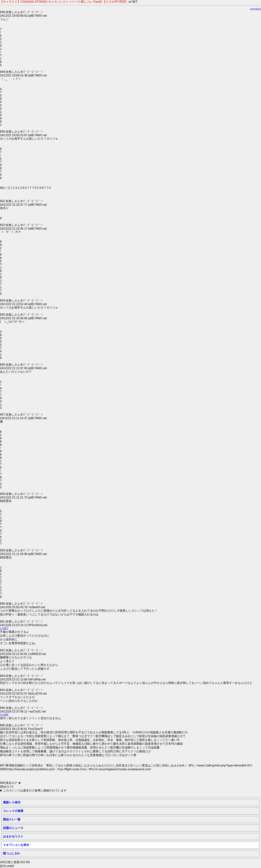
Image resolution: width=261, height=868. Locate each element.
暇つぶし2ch (11, 853)
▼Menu (257, 9)
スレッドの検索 (13, 811)
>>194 (4, 715)
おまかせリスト (13, 836)
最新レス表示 (12, 802)
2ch (252, 9)
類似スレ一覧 (12, 819)
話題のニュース (13, 828)
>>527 (4, 628)
